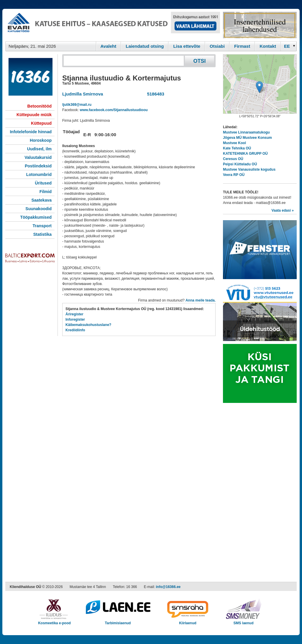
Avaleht (109, 46)
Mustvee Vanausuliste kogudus (249, 169)
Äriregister (74, 314)
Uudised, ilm (39, 149)
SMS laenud (243, 621)
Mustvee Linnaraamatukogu (246, 132)
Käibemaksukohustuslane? (88, 325)
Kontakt (268, 46)
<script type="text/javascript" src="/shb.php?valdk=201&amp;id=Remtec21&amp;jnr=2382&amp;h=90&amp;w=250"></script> (260, 25)
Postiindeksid (38, 166)
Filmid (46, 192)
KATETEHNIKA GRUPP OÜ (245, 154)
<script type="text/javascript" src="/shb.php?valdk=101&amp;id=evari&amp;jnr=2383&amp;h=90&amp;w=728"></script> (113, 25)
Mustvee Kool (234, 143)
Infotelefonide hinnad (31, 132)
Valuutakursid (38, 157)
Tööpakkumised (36, 217)
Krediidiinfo (75, 330)
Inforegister (75, 319)
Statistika (42, 234)
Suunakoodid (38, 209)
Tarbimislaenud (118, 621)
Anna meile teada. (201, 300)
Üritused (43, 183)
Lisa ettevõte (187, 46)
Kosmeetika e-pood (54, 621)
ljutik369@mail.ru (77, 105)
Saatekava (41, 200)
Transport (42, 226)
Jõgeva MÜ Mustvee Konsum (247, 138)
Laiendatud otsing (145, 46)
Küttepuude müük (34, 115)
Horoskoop (41, 140)
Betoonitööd (40, 106)
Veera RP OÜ (234, 175)
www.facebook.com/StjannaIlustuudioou (114, 110)
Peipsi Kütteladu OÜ (240, 164)
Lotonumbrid (39, 174)
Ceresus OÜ (233, 159)
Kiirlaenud (188, 621)
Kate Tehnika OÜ (237, 148)
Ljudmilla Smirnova (83, 94)
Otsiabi (217, 46)
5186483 (154, 94)
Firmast (242, 46)
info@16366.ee (168, 587)
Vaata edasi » (283, 210)
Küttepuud (41, 123)
